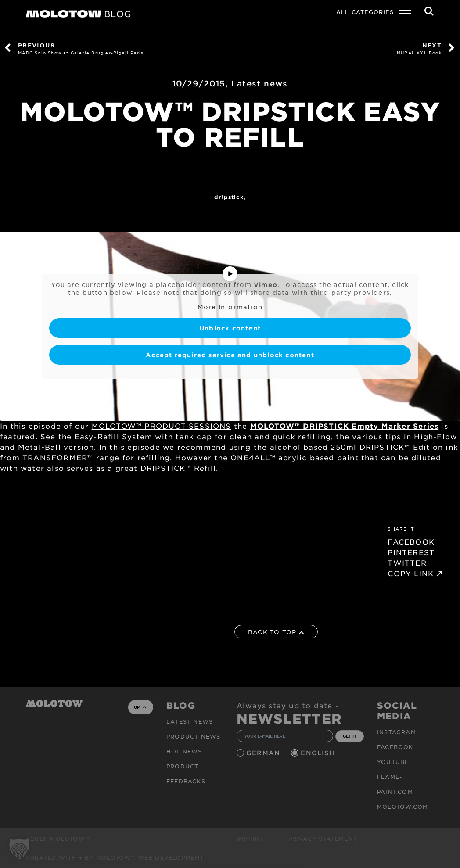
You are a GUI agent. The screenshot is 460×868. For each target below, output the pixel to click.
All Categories (365, 12)
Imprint (250, 839)
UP (140, 707)
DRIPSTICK (229, 197)
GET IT (350, 736)
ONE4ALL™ (253, 457)
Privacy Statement (323, 839)
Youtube (393, 762)
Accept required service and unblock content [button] (230, 354)
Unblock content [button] (230, 328)
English (319, 753)
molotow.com (402, 807)
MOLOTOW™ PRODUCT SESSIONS (162, 426)
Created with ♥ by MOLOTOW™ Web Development (115, 857)
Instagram (397, 732)
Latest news (259, 83)
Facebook (395, 747)
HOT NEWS (184, 751)
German (264, 753)
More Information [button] (230, 307)
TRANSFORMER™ (58, 457)
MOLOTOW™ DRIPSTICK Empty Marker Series (345, 426)
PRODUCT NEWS (193, 736)
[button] (19, 849)
